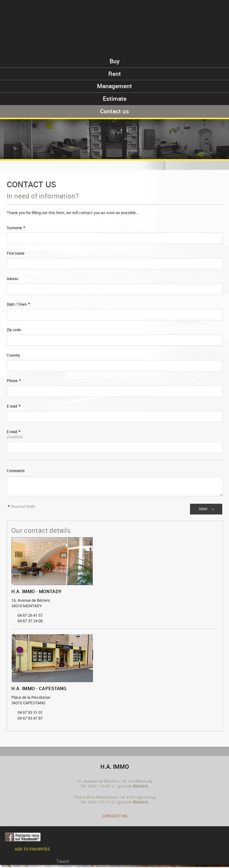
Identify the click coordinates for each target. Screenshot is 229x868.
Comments (16, 471)
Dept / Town (18, 304)
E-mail (14, 406)
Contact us (115, 816)
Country (13, 355)
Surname (16, 228)
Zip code (14, 330)
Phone (14, 381)
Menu (215, 15)
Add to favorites (32, 849)
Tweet (63, 861)
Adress (12, 279)
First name (16, 253)
